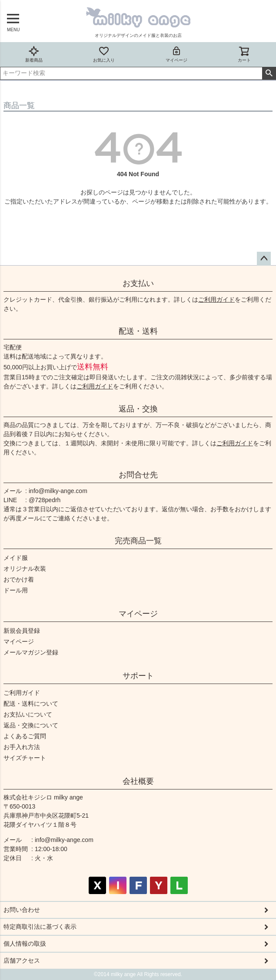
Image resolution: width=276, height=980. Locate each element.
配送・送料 (138, 331)
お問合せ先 (138, 475)
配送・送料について (31, 704)
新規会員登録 (22, 631)
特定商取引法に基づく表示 (40, 927)
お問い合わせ (22, 910)
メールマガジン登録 (31, 652)
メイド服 (16, 558)
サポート (138, 676)
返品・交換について (31, 725)
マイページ (176, 54)
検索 (269, 73)
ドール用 (16, 590)
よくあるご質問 (25, 736)
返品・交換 (138, 409)
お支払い (138, 283)
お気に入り (104, 54)
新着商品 (34, 54)
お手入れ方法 (22, 747)
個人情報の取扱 (25, 944)
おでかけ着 (19, 579)
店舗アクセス (22, 960)
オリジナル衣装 (25, 569)
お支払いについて (28, 714)
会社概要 (138, 781)
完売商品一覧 (138, 541)
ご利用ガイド (216, 299)
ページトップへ (264, 259)
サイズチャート (25, 758)
